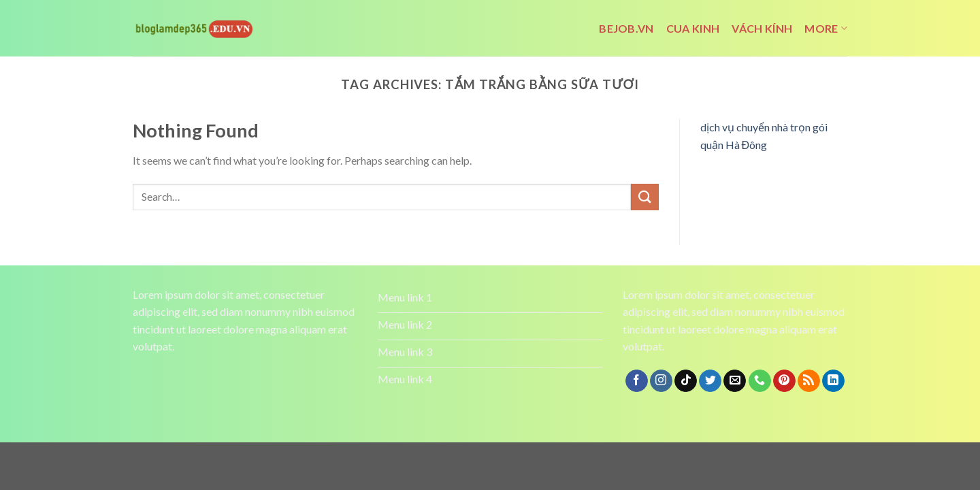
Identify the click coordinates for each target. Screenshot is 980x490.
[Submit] (644, 197)
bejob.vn (626, 28)
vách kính (762, 28)
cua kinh (693, 28)
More (826, 29)
